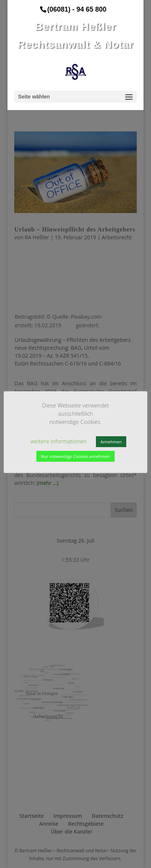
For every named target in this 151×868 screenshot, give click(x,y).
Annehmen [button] (111, 442)
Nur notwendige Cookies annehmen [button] (75, 456)
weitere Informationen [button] (58, 441)
